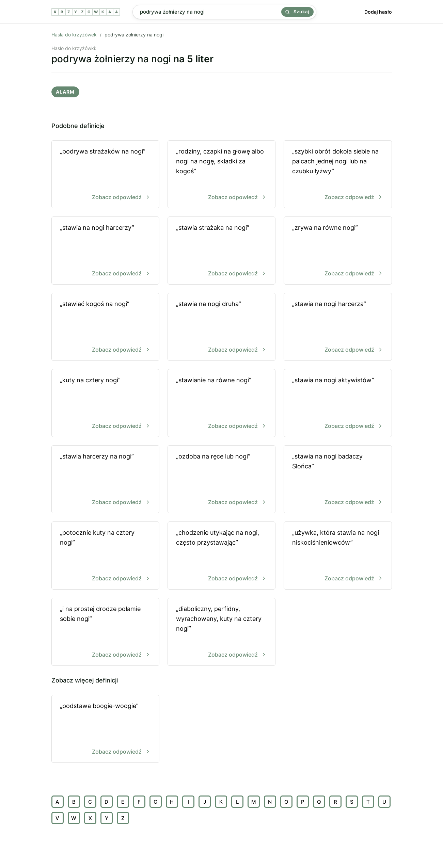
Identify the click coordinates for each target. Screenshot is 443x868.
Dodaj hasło (378, 12)
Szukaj (297, 12)
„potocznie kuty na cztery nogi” (105, 556)
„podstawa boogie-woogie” (105, 729)
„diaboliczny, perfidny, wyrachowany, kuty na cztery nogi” (221, 632)
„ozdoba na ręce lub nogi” (221, 480)
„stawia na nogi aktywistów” (338, 404)
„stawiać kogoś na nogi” (105, 327)
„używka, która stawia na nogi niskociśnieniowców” (338, 556)
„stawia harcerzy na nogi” (105, 480)
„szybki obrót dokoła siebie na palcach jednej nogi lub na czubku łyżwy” (338, 175)
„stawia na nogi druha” (221, 327)
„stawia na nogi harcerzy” (105, 251)
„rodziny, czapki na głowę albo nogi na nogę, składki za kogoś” (221, 175)
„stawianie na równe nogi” (221, 404)
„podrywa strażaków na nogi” (105, 175)
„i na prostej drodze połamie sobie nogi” (105, 632)
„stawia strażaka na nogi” (221, 251)
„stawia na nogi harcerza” (338, 327)
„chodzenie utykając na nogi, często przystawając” (221, 556)
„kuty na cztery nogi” (105, 404)
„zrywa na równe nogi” (338, 251)
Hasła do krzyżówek (74, 35)
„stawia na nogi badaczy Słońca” (338, 480)
